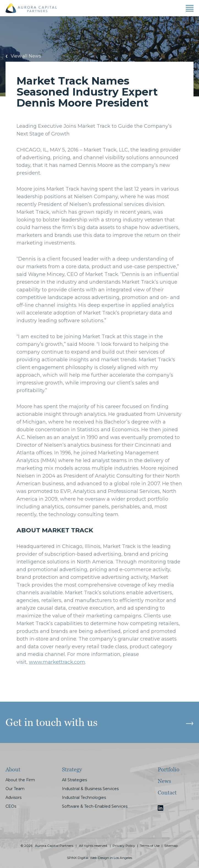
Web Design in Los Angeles (111, 858)
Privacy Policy (124, 846)
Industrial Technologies (84, 798)
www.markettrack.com (57, 662)
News (164, 781)
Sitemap (171, 846)
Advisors (13, 798)
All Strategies (74, 780)
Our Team (15, 789)
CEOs (11, 806)
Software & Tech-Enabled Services (95, 806)
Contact (167, 793)
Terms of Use (150, 846)
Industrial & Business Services (90, 789)
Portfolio (169, 769)
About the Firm (20, 780)
